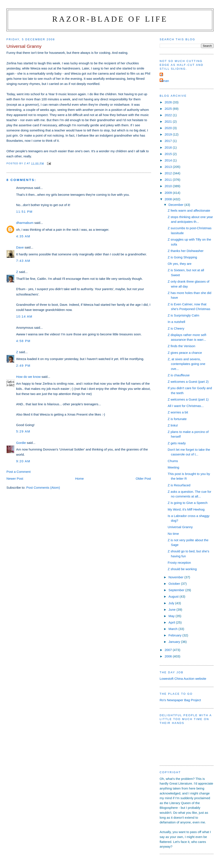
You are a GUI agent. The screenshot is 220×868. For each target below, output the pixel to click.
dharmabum (25, 223)
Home (79, 478)
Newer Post (15, 478)
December (176, 205)
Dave (20, 247)
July (172, 603)
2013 (169, 167)
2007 (169, 650)
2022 (169, 115)
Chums (173, 461)
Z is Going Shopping (183, 257)
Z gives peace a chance (185, 353)
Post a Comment (18, 472)
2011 (169, 180)
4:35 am (23, 236)
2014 (169, 160)
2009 (169, 193)
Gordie (21, 443)
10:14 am (24, 316)
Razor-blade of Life (110, 19)
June (172, 610)
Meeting (174, 467)
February (175, 635)
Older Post (143, 478)
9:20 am (23, 461)
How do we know (28, 377)
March (173, 629)
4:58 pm (23, 341)
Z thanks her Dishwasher (186, 251)
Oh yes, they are (180, 264)
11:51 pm (24, 212)
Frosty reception (179, 563)
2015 (169, 154)
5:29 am (23, 431)
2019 (169, 134)
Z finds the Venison (182, 346)
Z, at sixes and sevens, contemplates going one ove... (187, 364)
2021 (169, 121)
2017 (169, 141)
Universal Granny (180, 527)
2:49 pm (23, 365)
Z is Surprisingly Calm (184, 315)
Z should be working (182, 569)
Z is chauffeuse (179, 375)
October (175, 584)
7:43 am (23, 261)
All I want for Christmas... (186, 406)
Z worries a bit (178, 412)
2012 (169, 173)
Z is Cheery (176, 328)
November (176, 577)
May (172, 616)
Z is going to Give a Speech (188, 503)
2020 (169, 128)
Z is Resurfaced (179, 485)
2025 (169, 109)
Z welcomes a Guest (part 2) (188, 382)
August (174, 596)
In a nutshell (176, 322)
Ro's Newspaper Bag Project (180, 700)
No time (173, 534)
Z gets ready (177, 443)
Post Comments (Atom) (43, 487)
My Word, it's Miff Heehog (186, 509)
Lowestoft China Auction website (183, 679)
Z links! (173, 425)
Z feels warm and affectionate (189, 210)
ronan (165, 81)
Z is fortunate (177, 419)
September (177, 590)
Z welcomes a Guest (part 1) (188, 399)
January (175, 642)
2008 (169, 199)
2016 (169, 147)
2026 (169, 102)
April (172, 622)
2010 (169, 186)
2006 (169, 656)
